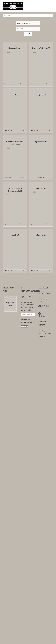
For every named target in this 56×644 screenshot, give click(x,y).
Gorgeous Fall (41, 95)
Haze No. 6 (15, 235)
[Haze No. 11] (41, 230)
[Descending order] (38, 23)
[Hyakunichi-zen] (41, 137)
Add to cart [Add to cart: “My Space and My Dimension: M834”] (9, 224)
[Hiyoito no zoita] (10, 298)
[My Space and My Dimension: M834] (15, 183)
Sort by (23, 23)
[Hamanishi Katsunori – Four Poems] (15, 137)
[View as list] (30, 34)
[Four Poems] (15, 90)
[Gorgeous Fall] (41, 90)
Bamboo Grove (15, 48)
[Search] (4, 15)
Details (23, 84)
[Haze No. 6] (15, 230)
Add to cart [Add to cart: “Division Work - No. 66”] (35, 84)
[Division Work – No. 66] (41, 43)
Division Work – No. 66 (41, 48)
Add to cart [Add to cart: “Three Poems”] (35, 224)
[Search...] (28, 15)
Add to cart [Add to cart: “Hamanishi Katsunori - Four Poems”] (9, 177)
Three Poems (41, 188)
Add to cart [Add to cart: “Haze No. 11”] (35, 271)
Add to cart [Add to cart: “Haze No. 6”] (9, 271)
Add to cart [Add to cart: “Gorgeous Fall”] (35, 131)
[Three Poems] (41, 183)
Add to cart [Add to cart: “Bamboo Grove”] (9, 84)
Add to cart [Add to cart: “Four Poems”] (9, 131)
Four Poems (15, 95)
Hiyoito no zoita (10, 304)
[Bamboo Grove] (15, 43)
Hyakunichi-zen (41, 142)
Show (22, 29)
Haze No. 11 (41, 235)
